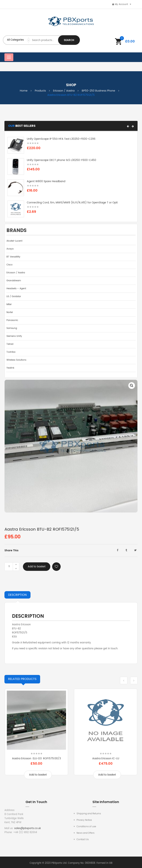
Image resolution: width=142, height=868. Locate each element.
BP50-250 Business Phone (98, 91)
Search (69, 40)
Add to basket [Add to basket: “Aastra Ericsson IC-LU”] (107, 775)
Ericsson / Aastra (64, 91)
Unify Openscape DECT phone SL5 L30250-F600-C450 (61, 160)
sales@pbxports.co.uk (28, 828)
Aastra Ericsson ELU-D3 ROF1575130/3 (36, 758)
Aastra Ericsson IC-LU (106, 758)
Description (17, 595)
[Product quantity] (9, 567)
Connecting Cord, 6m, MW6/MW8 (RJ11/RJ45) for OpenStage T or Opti (72, 203)
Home (24, 91)
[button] (128, 126)
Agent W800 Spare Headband (46, 181)
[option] (71, 446)
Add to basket (37, 567)
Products (40, 91)
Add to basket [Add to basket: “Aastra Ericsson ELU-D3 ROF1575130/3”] (38, 775)
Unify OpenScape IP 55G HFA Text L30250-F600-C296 (61, 139)
